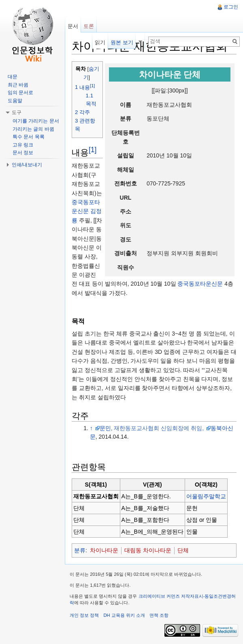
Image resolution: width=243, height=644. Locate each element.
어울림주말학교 (206, 496)
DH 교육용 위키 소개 (124, 615)
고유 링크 (23, 145)
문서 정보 (23, 153)
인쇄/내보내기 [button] (27, 165)
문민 (105, 428)
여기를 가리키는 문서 (36, 121)
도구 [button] (17, 112)
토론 (89, 26)
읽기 (100, 42)
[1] (93, 150)
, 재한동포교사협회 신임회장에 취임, (158, 428)
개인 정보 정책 (84, 615)
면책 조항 (159, 615)
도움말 (15, 101)
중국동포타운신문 (200, 284)
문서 (73, 26)
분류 (80, 550)
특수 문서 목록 (29, 137)
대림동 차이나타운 (148, 550)
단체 (183, 550)
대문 (13, 77)
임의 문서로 (20, 93)
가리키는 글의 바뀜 (33, 129)
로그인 (231, 7)
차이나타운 (104, 550)
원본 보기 (122, 42)
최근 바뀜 (18, 85)
